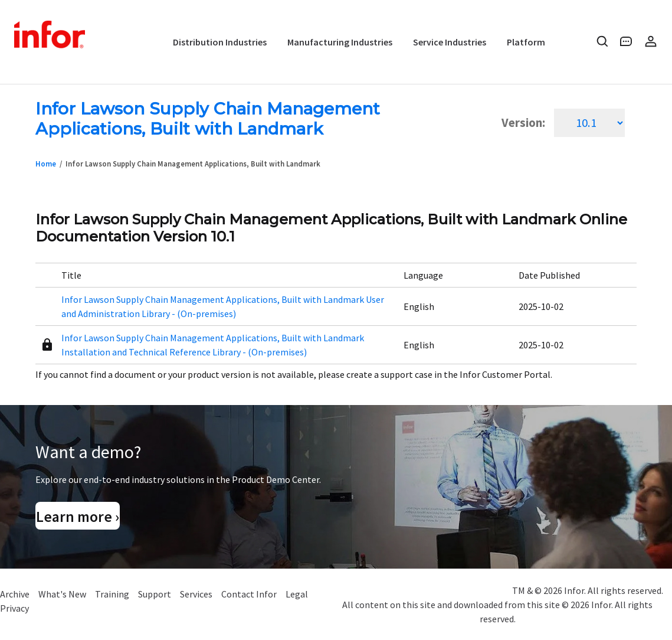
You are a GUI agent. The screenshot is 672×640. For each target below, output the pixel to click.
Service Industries (450, 42)
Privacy (14, 608)
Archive (15, 594)
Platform (526, 42)
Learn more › (78, 517)
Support (155, 594)
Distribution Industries (220, 42)
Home (46, 164)
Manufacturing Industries (340, 42)
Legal (297, 594)
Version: (523, 123)
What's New (62, 594)
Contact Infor (249, 594)
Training (112, 594)
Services (196, 594)
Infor (51, 35)
